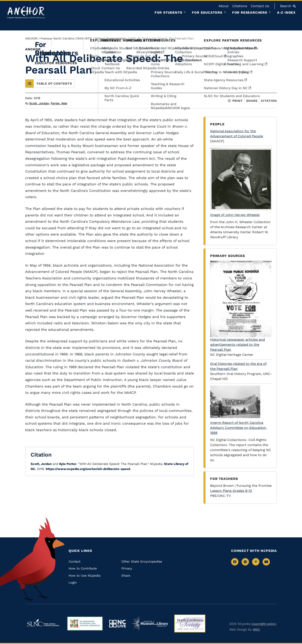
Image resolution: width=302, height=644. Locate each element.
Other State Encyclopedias (142, 562)
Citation (269, 101)
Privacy (127, 568)
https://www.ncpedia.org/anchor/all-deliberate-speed (88, 469)
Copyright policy (264, 624)
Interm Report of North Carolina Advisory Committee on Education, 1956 (238, 428)
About (224, 6)
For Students (168, 13)
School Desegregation (111, 38)
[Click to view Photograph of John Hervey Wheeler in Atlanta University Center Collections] (241, 179)
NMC (256, 630)
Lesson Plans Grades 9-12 (231, 491)
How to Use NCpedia (84, 576)
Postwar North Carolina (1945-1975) (66, 38)
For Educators (207, 13)
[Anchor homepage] (26, 12)
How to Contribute (83, 568)
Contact (74, 562)
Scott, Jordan (40, 103)
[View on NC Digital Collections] (241, 402)
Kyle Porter (68, 464)
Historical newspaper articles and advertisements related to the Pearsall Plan (238, 345)
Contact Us (260, 6)
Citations (240, 6)
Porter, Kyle (59, 103)
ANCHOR (31, 38)
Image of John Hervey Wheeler (235, 215)
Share (252, 101)
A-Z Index (286, 12)
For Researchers (250, 13)
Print (235, 101)
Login (73, 582)
